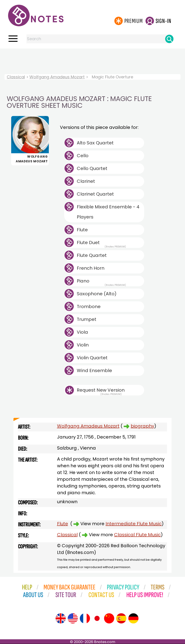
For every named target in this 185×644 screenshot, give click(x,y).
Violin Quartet (92, 358)
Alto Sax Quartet (95, 143)
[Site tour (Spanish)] (121, 618)
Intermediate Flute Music (134, 524)
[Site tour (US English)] (73, 618)
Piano (101, 282)
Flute (82, 230)
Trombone (89, 307)
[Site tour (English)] (61, 618)
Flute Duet (101, 244)
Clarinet (86, 181)
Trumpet (87, 319)
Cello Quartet (92, 168)
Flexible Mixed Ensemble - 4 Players (108, 212)
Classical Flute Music (137, 535)
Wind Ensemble (94, 371)
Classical (16, 77)
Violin (83, 345)
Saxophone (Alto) (97, 294)
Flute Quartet (92, 255)
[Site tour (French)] (85, 618)
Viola (82, 332)
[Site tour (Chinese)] (109, 618)
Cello (83, 156)
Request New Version (101, 390)
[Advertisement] (92, 57)
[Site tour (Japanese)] (97, 618)
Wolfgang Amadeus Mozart (57, 77)
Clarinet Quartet (95, 194)
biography (142, 426)
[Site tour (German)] (133, 618)
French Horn (91, 268)
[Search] (169, 39)
